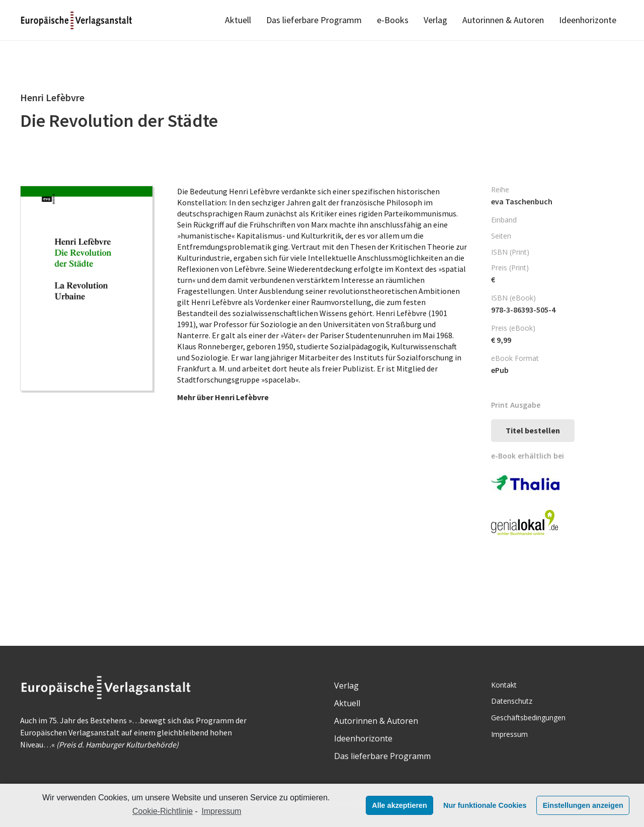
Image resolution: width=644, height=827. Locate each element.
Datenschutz (512, 701)
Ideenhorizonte (363, 738)
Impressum (509, 734)
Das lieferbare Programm (382, 756)
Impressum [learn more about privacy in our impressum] (222, 811)
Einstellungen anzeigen (583, 805)
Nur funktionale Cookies (485, 805)
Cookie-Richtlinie (163, 811)
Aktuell (347, 703)
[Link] (77, 20)
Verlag (346, 686)
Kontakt (504, 685)
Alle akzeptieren (399, 805)
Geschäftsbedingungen (528, 718)
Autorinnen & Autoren (376, 721)
